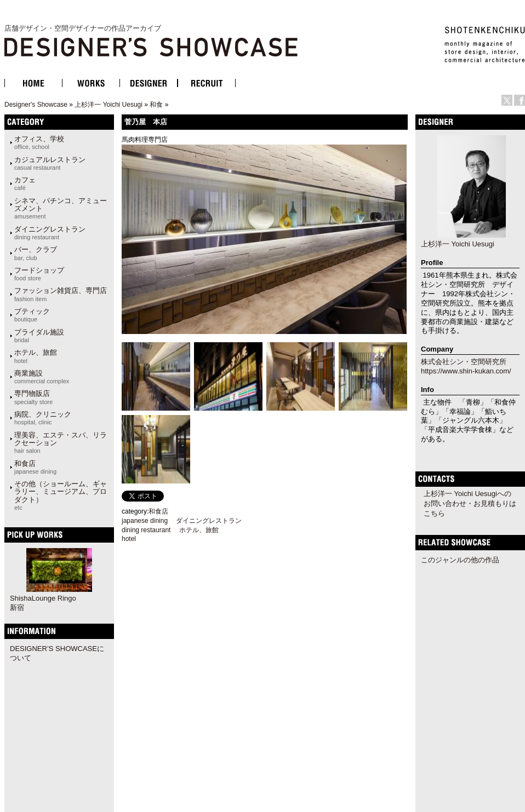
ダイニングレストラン (50, 233)
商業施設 (42, 377)
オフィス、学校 (39, 142)
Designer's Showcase (36, 105)
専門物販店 (33, 397)
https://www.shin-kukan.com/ (466, 371)
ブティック (32, 315)
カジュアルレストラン (50, 163)
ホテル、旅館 (36, 356)
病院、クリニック (43, 418)
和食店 (35, 467)
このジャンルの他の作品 (460, 560)
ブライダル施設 (39, 336)
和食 (156, 105)
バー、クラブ (36, 253)
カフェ (25, 183)
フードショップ (39, 274)
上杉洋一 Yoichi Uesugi (109, 105)
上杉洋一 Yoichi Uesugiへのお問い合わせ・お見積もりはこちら (470, 503)
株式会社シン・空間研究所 (464, 362)
